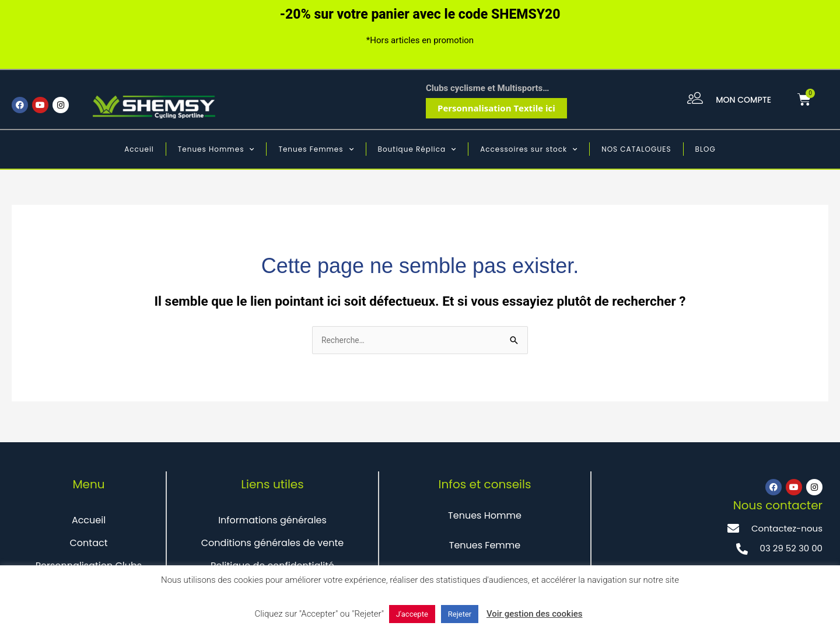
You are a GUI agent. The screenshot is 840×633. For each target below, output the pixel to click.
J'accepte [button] (412, 614)
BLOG (706, 149)
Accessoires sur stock (529, 149)
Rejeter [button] (460, 614)
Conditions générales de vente (273, 544)
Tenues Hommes (216, 149)
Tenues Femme (485, 546)
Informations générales (272, 521)
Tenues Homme (485, 517)
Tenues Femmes (316, 149)
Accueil (139, 149)
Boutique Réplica (417, 149)
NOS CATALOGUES (636, 149)
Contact (88, 544)
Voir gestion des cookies (535, 614)
